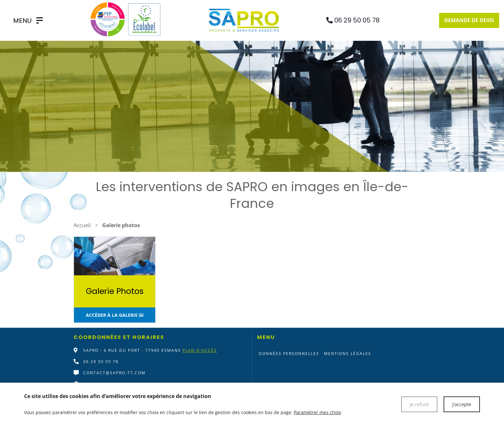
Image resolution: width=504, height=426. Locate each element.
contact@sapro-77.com (114, 373)
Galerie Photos (115, 292)
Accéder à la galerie (115, 315)
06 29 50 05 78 (101, 362)
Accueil (82, 225)
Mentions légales (348, 354)
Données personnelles (289, 354)
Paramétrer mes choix (317, 412)
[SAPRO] (25, 21)
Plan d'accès (200, 350)
